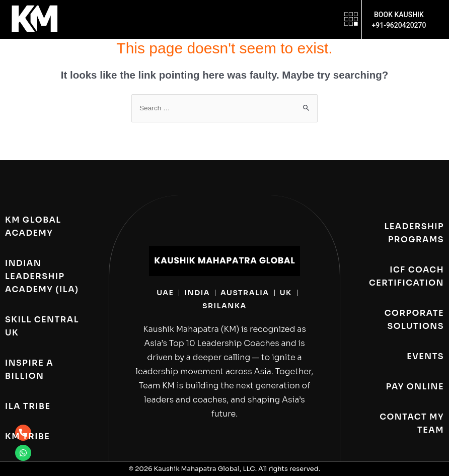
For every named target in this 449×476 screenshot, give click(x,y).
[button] (351, 19)
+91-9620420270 (399, 25)
